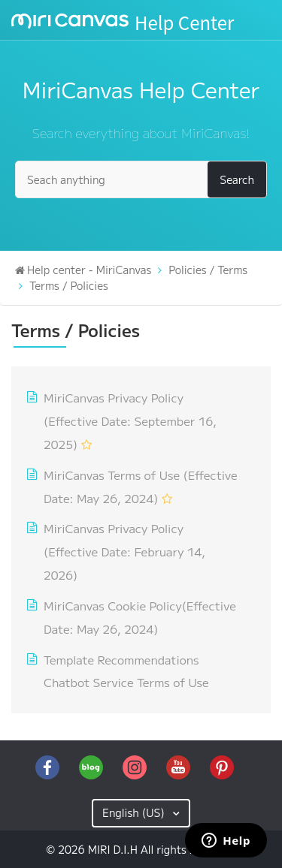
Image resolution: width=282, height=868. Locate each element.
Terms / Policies (69, 285)
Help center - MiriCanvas (89, 270)
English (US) (135, 812)
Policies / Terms (208, 270)
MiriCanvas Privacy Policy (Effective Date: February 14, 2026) (124, 551)
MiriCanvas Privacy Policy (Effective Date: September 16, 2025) (130, 420)
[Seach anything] (141, 179)
